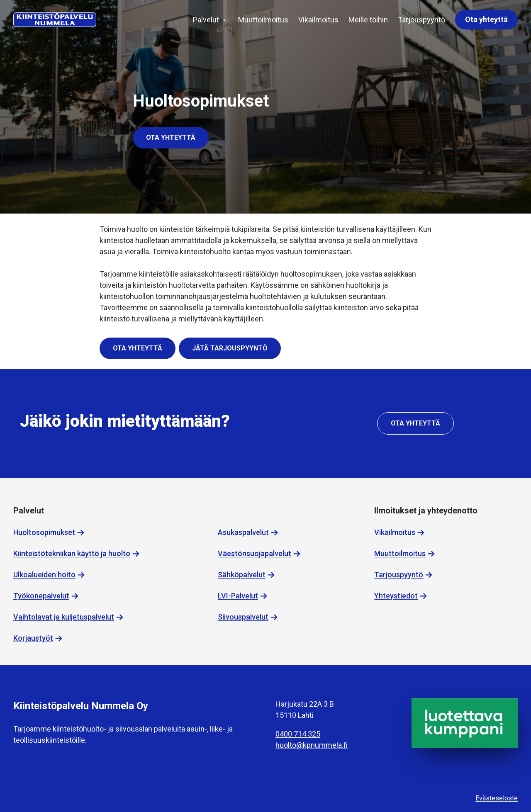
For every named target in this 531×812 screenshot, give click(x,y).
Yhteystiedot (396, 596)
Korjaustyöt (33, 638)
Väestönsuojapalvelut (255, 553)
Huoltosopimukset (44, 532)
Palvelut (206, 20)
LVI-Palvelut (238, 596)
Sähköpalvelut (242, 575)
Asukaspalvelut (243, 532)
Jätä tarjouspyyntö (230, 348)
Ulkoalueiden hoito (44, 575)
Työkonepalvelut (41, 596)
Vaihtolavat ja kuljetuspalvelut (64, 617)
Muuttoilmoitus (263, 20)
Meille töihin (368, 20)
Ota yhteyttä (486, 19)
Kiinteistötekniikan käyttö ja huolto (72, 553)
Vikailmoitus (318, 20)
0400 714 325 (298, 734)
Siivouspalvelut (243, 617)
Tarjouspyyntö (421, 20)
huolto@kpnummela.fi (312, 745)
